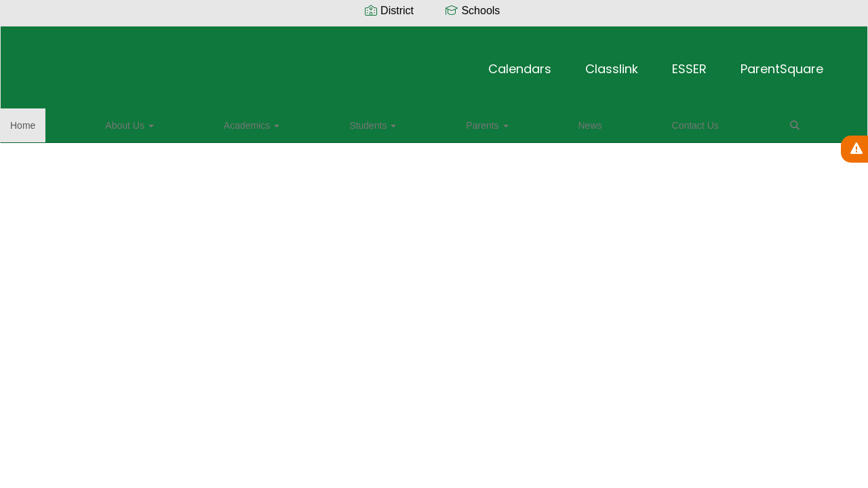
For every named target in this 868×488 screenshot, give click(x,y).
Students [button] (245, 121)
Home (44, 121)
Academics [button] (174, 121)
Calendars (358, 62)
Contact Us (419, 121)
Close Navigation (531, 127)
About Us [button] (101, 121)
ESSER (528, 62)
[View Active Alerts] (854, 149)
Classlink (450, 62)
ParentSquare (620, 62)
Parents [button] (310, 121)
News (364, 121)
